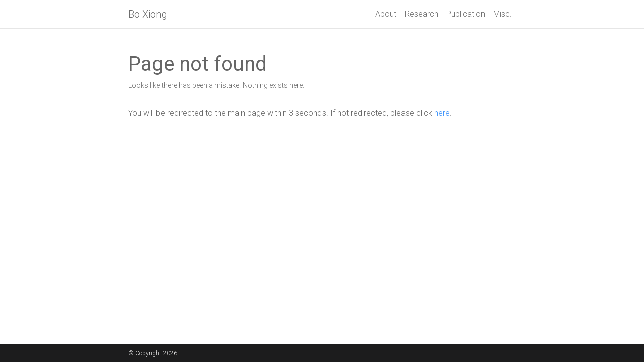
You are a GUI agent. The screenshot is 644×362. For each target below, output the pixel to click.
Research (421, 14)
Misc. (502, 14)
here (442, 113)
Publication (466, 14)
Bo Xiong (148, 14)
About (386, 14)
